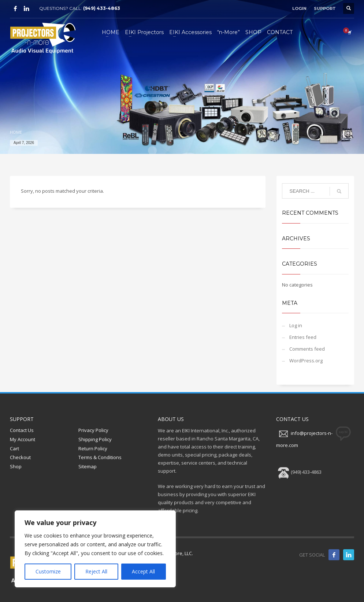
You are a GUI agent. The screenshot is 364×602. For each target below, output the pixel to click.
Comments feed (307, 349)
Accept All (143, 571)
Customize (48, 571)
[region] (95, 549)
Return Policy (93, 448)
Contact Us (22, 430)
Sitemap (88, 466)
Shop (16, 466)
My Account (23, 439)
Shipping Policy (95, 439)
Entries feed (303, 337)
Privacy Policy (93, 430)
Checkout (20, 457)
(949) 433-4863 (102, 8)
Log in (296, 325)
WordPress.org (306, 361)
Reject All (96, 571)
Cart (14, 448)
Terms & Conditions (100, 457)
